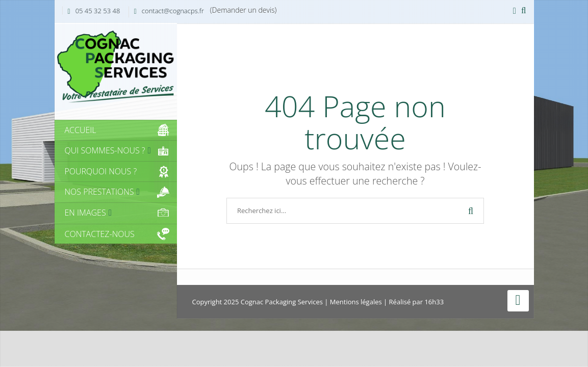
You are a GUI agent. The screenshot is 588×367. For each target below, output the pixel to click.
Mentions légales (356, 302)
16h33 (434, 302)
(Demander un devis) (244, 10)
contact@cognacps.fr (173, 11)
